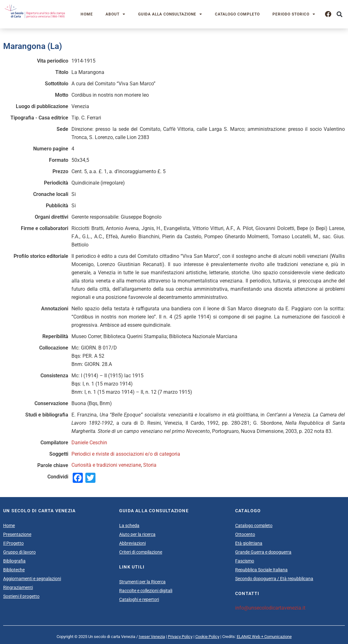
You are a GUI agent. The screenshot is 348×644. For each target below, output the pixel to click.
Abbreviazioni (132, 543)
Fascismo (245, 561)
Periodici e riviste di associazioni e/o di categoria (126, 454)
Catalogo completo (237, 14)
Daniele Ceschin (89, 443)
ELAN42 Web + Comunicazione (264, 637)
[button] (340, 14)
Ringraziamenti (18, 587)
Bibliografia (14, 561)
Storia (150, 465)
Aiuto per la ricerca (137, 534)
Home (87, 14)
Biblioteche (14, 570)
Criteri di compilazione (141, 552)
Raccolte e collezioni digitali (146, 591)
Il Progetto (13, 543)
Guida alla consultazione (170, 14)
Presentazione (17, 534)
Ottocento (245, 534)
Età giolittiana (249, 543)
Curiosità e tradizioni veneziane (106, 465)
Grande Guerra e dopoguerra (263, 552)
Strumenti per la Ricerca (142, 582)
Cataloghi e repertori (139, 599)
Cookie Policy (207, 637)
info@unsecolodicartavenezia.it (270, 608)
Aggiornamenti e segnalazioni (32, 579)
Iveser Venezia (152, 637)
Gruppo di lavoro (19, 552)
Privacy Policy (180, 637)
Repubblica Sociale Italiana (261, 570)
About (116, 14)
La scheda (129, 526)
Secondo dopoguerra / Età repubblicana (274, 579)
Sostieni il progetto (21, 596)
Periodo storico (294, 14)
